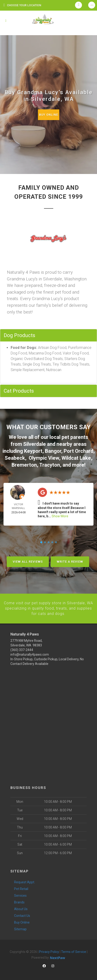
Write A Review (70, 560)
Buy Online (49, 115)
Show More (60, 515)
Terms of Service (74, 950)
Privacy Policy (49, 950)
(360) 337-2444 (22, 648)
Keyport (33, 450)
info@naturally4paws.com (30, 653)
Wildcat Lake (76, 457)
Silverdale (34, 444)
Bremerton (24, 464)
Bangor (53, 450)
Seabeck (15, 457)
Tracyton (50, 464)
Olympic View (44, 457)
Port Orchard (78, 450)
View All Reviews (28, 560)
